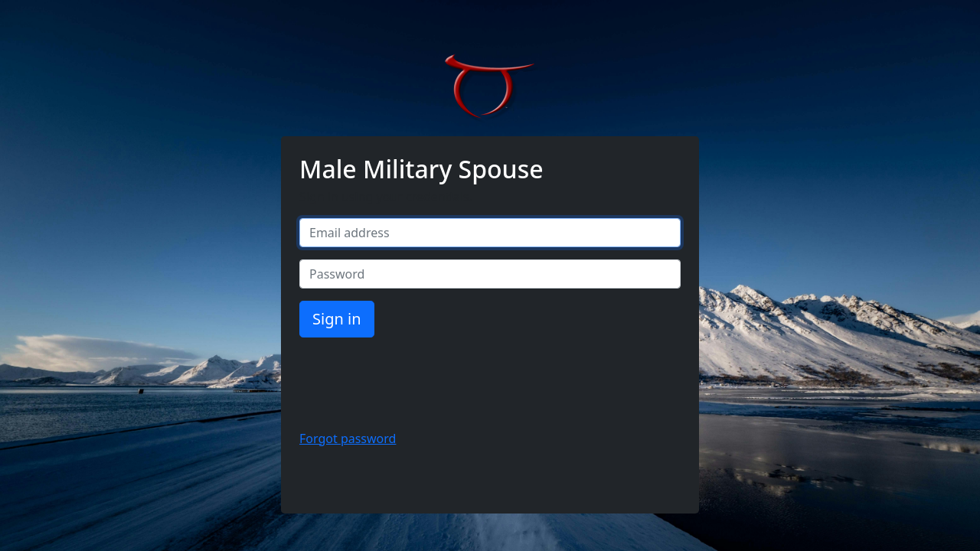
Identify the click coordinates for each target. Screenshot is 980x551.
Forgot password (348, 439)
